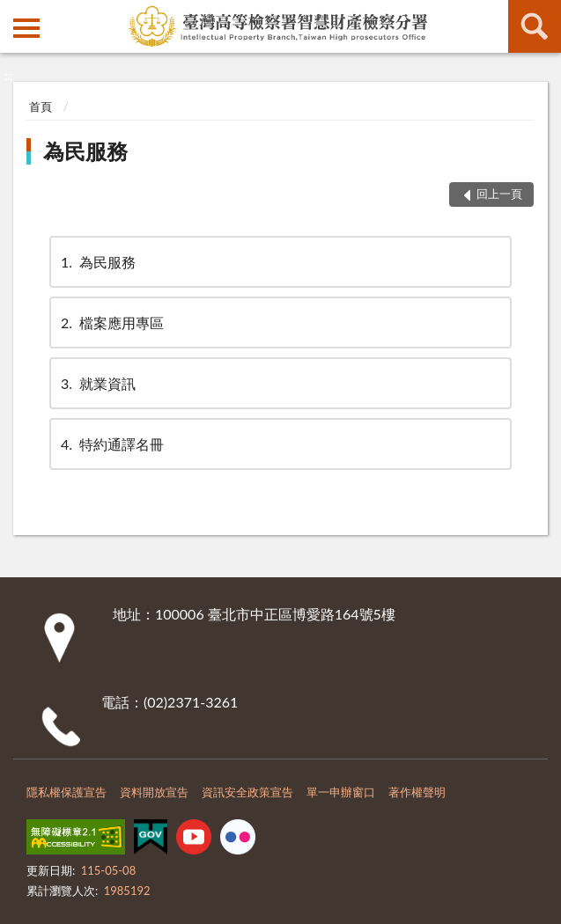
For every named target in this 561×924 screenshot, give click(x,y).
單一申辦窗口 (341, 792)
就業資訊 (97, 383)
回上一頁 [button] (499, 194)
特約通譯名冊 (111, 444)
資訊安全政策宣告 (247, 792)
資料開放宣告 (154, 792)
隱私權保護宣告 (66, 792)
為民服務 (85, 151)
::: (14, 13)
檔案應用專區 (111, 323)
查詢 (535, 26)
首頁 (41, 106)
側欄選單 (26, 28)
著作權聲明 (417, 792)
